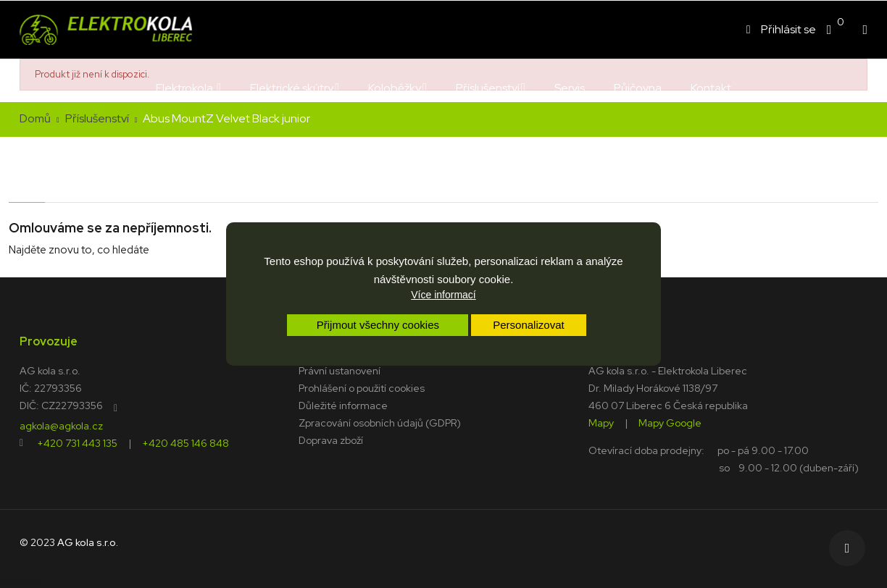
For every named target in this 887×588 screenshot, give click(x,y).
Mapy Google (670, 422)
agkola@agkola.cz (61, 425)
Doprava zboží (331, 440)
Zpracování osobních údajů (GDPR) (380, 423)
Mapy (601, 422)
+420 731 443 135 (77, 442)
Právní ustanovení (340, 371)
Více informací (443, 295)
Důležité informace (343, 406)
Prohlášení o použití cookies (362, 388)
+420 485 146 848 (186, 442)
